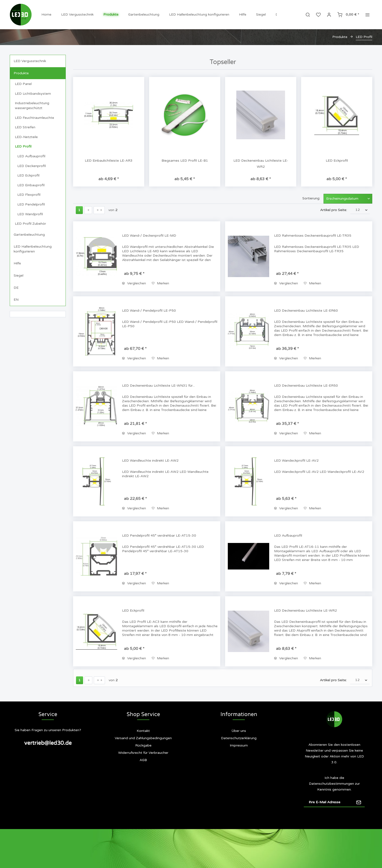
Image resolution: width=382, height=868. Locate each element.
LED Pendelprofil (31, 204)
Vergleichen (134, 283)
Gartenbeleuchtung (29, 235)
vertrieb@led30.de (48, 743)
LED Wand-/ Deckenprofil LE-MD (149, 236)
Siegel (19, 275)
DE (16, 288)
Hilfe (17, 263)
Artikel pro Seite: (334, 210)
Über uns (239, 731)
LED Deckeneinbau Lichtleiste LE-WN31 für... (158, 386)
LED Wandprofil (30, 214)
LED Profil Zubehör (30, 224)
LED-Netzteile (26, 137)
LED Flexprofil (29, 195)
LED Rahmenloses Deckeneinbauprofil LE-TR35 (313, 236)
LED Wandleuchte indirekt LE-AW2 (150, 461)
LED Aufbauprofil (31, 156)
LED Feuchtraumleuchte (34, 118)
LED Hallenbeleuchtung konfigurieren (33, 249)
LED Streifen (25, 127)
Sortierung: (311, 198)
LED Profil (23, 146)
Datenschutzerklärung (239, 738)
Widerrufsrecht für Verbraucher (143, 753)
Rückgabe (143, 745)
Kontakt (143, 731)
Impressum (239, 745)
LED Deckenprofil (32, 166)
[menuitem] (46, 15)
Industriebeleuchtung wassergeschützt (32, 106)
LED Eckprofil (28, 175)
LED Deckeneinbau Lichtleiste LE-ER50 (306, 386)
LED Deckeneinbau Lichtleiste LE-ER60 (306, 311)
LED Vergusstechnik (30, 61)
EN (16, 300)
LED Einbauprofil (31, 185)
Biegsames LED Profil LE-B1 (185, 161)
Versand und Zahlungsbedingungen (143, 738)
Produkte (21, 73)
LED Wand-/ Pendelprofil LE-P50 (149, 311)
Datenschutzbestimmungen (331, 784)
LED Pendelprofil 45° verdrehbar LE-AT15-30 (159, 536)
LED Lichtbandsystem (33, 94)
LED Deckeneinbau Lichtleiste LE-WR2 (261, 164)
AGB (143, 760)
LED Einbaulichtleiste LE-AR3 (109, 161)
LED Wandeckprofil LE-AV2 (296, 461)
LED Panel (23, 84)
